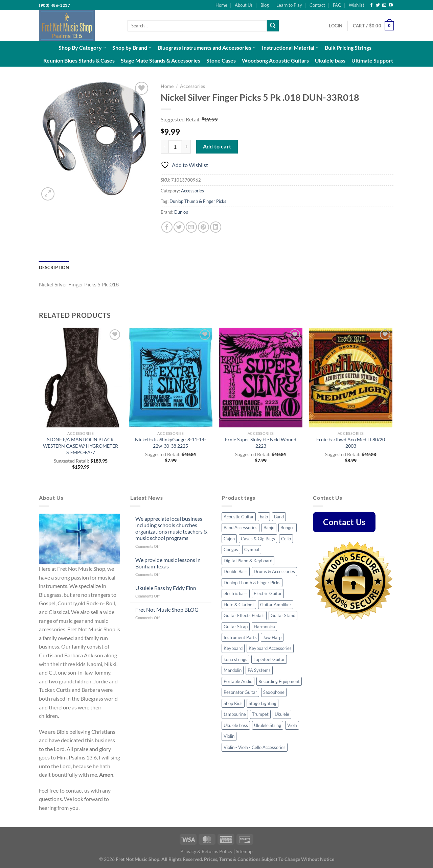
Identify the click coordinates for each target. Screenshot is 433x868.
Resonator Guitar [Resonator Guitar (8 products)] (240, 692)
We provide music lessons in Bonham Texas (168, 563)
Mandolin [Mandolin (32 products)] (233, 670)
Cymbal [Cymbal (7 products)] (252, 549)
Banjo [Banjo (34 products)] (269, 527)
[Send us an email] (384, 5)
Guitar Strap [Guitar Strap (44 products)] (236, 627)
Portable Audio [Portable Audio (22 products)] (238, 681)
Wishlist (357, 5)
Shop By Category (82, 48)
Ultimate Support (372, 60)
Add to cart (217, 146)
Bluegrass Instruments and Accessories (207, 48)
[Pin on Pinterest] (203, 227)
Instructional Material (290, 48)
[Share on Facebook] (167, 227)
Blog (265, 5)
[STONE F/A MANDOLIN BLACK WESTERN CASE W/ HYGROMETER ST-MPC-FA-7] (81, 378)
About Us (244, 5)
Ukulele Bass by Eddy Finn (166, 588)
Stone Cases (221, 60)
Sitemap (244, 851)
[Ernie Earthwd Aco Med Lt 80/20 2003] (351, 378)
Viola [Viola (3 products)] (292, 725)
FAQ (337, 5)
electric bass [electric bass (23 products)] (236, 593)
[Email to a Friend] (191, 227)
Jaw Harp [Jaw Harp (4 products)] (272, 637)
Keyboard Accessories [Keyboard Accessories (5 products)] (270, 648)
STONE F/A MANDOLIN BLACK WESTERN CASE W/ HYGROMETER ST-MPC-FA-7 (81, 446)
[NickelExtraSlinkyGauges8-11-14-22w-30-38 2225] (171, 378)
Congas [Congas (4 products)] (231, 549)
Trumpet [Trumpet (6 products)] (260, 714)
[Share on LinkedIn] (216, 227)
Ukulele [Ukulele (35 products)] (282, 714)
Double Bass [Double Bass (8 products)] (236, 571)
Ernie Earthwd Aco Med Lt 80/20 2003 (351, 443)
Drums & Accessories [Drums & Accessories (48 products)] (274, 571)
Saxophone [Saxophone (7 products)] (274, 692)
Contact (317, 5)
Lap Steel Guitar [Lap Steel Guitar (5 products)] (269, 659)
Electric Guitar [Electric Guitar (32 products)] (268, 593)
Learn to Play (289, 5)
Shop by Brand (132, 48)
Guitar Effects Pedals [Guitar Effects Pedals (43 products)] (244, 615)
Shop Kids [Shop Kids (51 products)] (233, 703)
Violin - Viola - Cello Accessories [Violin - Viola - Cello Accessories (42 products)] (255, 747)
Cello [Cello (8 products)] (286, 539)
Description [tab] (54, 267)
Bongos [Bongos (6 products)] (288, 527)
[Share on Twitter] (179, 227)
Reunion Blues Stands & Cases (79, 60)
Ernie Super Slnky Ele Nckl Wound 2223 (261, 443)
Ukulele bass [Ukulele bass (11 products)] (236, 725)
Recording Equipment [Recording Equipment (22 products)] (279, 681)
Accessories (192, 86)
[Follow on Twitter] (378, 5)
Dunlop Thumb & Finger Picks (198, 201)
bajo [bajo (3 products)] (264, 517)
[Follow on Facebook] (371, 5)
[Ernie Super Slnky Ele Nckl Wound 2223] (261, 378)
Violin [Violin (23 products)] (229, 736)
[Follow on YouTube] (391, 5)
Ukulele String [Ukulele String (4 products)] (268, 725)
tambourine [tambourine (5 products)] (235, 714)
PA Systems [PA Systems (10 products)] (259, 670)
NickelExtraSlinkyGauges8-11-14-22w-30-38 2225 (170, 443)
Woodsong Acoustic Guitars (275, 60)
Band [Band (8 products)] (279, 517)
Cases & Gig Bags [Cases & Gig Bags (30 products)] (258, 539)
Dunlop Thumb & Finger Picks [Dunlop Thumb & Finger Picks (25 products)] (252, 583)
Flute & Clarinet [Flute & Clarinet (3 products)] (239, 605)
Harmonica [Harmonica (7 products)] (264, 627)
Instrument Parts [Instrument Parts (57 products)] (240, 637)
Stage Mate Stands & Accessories (161, 60)
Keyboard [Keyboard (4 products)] (233, 648)
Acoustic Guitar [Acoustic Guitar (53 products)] (239, 517)
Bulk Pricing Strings (348, 48)
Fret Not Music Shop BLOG (167, 609)
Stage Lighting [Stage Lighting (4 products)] (263, 703)
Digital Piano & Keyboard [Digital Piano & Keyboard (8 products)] (248, 561)
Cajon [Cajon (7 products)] (229, 539)
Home (221, 5)
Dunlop (181, 212)
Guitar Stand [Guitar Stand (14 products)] (283, 615)
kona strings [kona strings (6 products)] (235, 659)
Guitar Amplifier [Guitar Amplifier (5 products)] (276, 605)
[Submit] (273, 26)
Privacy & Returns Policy (206, 851)
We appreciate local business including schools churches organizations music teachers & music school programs (171, 528)
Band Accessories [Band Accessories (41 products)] (241, 527)
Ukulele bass (330, 60)
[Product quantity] (175, 147)
